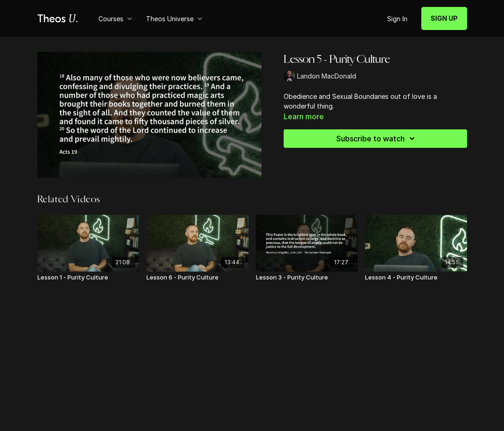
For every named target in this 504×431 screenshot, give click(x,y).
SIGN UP (444, 18)
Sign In (397, 19)
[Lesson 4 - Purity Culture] (416, 278)
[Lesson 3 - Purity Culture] (307, 278)
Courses (115, 19)
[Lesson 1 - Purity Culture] (88, 278)
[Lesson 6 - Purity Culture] (197, 278)
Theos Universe (174, 19)
